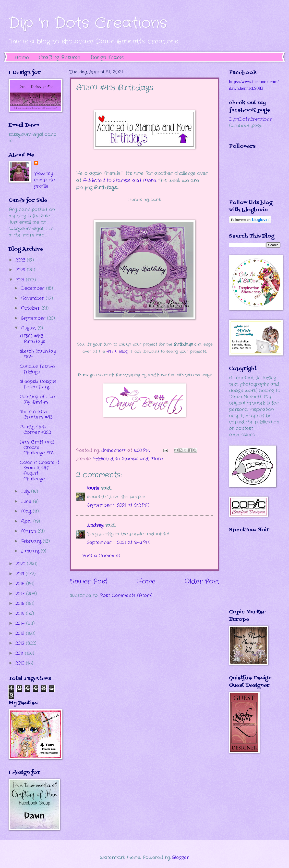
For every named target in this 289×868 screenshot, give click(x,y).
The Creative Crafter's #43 (36, 414)
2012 (21, 643)
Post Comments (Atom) (126, 595)
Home (22, 58)
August (29, 328)
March (29, 531)
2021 (21, 280)
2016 (21, 604)
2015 (21, 614)
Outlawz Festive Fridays (37, 369)
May (27, 511)
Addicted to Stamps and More (120, 181)
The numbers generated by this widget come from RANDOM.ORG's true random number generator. (249, 574)
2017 (21, 594)
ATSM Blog (117, 351)
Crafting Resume (60, 58)
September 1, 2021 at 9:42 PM (119, 542)
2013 (21, 633)
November (33, 298)
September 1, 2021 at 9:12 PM (118, 505)
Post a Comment (101, 556)
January (31, 551)
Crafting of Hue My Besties (37, 399)
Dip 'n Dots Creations (88, 23)
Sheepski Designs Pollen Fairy (38, 384)
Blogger (180, 857)
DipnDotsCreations (250, 119)
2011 (20, 653)
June (27, 501)
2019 (21, 574)
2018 (21, 584)
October (31, 308)
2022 (21, 270)
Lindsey (95, 525)
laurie (93, 488)
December (34, 288)
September (34, 318)
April (27, 521)
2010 (21, 663)
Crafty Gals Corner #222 (35, 430)
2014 (21, 623)
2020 (21, 564)
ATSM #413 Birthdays (32, 339)
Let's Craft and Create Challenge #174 (38, 447)
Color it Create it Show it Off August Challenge (40, 471)
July (26, 491)
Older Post (202, 582)
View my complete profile (44, 180)
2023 (21, 260)
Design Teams (107, 58)
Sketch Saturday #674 (38, 354)
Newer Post (89, 582)
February (32, 541)
